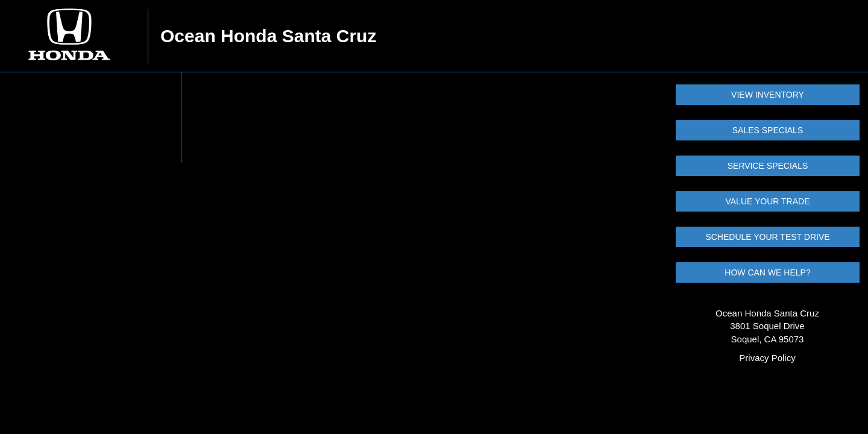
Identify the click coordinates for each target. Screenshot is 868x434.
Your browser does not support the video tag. (91, 118)
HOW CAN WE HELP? (767, 272)
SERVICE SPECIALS (768, 166)
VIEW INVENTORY (768, 95)
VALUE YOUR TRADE (767, 201)
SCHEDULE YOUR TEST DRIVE (767, 237)
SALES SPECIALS (768, 130)
